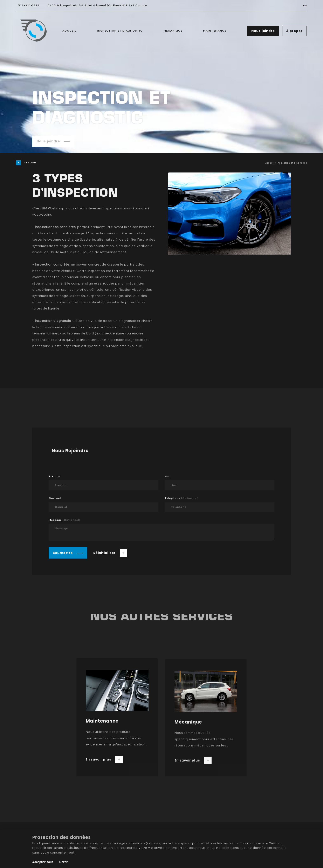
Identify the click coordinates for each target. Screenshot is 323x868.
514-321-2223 (29, 5)
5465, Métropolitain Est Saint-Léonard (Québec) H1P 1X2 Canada (97, 5)
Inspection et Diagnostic (120, 31)
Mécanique (173, 31)
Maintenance (215, 31)
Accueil (69, 31)
